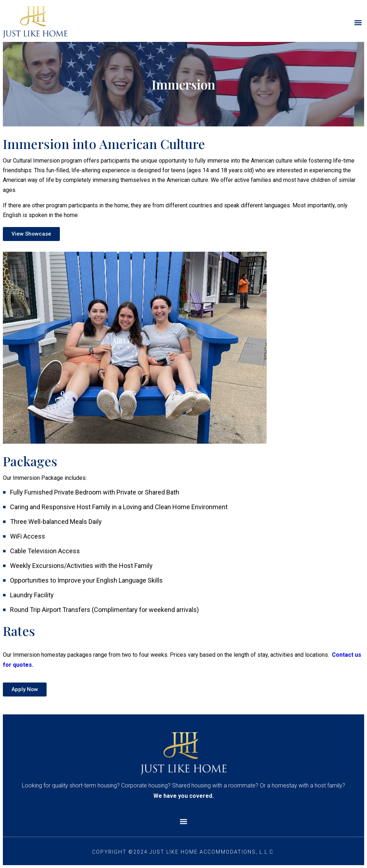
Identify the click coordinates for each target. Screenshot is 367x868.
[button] (358, 22)
